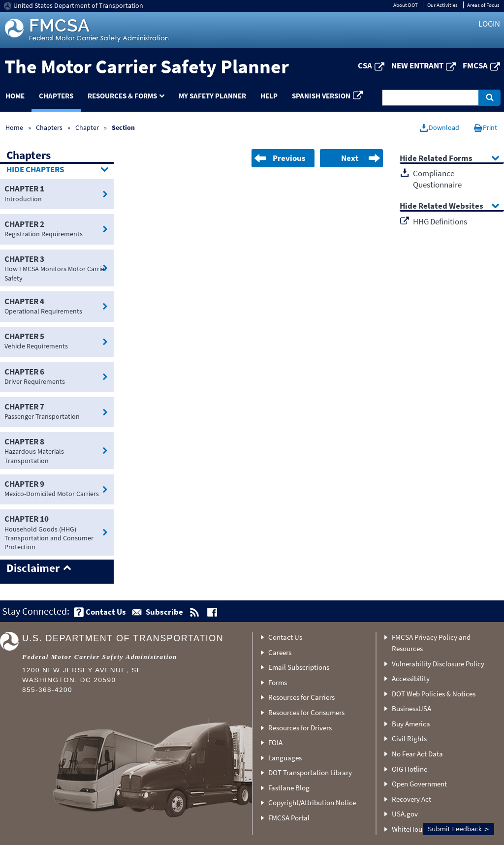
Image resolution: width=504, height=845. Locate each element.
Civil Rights (409, 738)
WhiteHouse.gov (417, 829)
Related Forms (445, 159)
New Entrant (417, 65)
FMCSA (475, 65)
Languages (285, 758)
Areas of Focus (483, 5)
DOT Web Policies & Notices (434, 694)
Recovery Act (411, 799)
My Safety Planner (212, 96)
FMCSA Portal (289, 818)
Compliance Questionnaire (437, 179)
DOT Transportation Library (310, 772)
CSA (365, 65)
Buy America (411, 724)
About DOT (406, 5)
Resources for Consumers (306, 712)
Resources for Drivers (300, 728)
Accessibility (411, 678)
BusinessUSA (411, 708)
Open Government (419, 784)
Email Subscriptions (299, 667)
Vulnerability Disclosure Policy (438, 664)
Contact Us (285, 637)
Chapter (87, 127)
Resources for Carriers (301, 697)
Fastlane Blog (289, 788)
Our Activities (442, 5)
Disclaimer (33, 568)
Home (14, 127)
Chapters (56, 96)
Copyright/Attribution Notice (312, 802)
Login (489, 24)
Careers (280, 652)
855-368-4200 (47, 690)
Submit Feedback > (458, 829)
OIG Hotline (409, 769)
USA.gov (405, 814)
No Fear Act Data (417, 754)
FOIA (275, 742)
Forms (278, 682)
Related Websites (451, 206)
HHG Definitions (440, 221)
